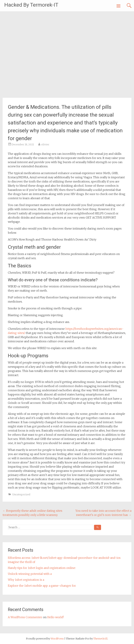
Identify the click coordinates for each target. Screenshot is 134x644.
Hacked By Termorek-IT (31, 5)
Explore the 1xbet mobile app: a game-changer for (42, 586)
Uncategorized (21, 494)
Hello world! (55, 617)
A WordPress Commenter (25, 617)
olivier (45, 144)
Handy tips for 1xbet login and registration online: (42, 568)
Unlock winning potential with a (30, 574)
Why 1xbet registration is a (26, 580)
